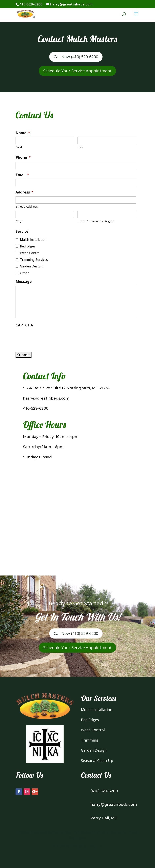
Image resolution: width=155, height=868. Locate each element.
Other (24, 273)
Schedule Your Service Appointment (77, 71)
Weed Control (30, 253)
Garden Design (31, 266)
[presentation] (46, 337)
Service (22, 231)
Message (24, 281)
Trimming (90, 740)
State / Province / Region (96, 221)
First (19, 147)
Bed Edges (28, 246)
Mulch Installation (33, 240)
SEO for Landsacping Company (77, 846)
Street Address (27, 206)
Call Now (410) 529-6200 (76, 57)
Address (25, 192)
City (19, 221)
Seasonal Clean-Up (97, 761)
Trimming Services (34, 260)
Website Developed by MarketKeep (45, 832)
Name (23, 133)
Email (22, 175)
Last (81, 147)
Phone (23, 157)
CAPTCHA (24, 325)
